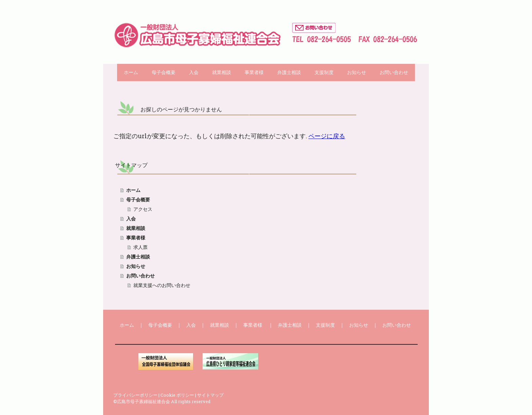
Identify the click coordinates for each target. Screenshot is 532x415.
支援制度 (324, 72)
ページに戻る (327, 136)
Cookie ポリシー (177, 395)
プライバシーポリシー (135, 395)
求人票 (140, 247)
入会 (194, 72)
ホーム (131, 72)
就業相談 (222, 72)
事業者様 (254, 72)
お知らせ (357, 72)
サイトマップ (210, 395)
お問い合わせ (394, 72)
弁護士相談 (289, 72)
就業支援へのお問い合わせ (162, 285)
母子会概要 (164, 72)
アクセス (143, 209)
